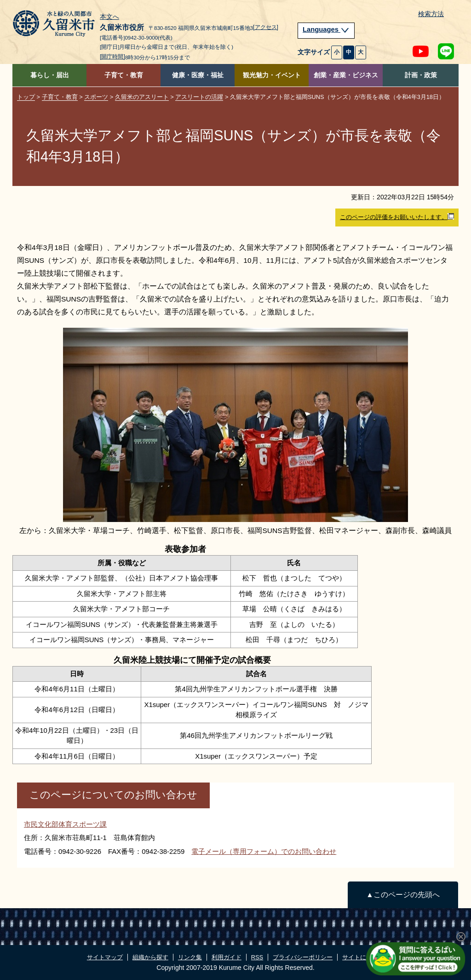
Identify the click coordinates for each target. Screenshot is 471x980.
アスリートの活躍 (199, 97)
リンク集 (190, 957)
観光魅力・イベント (272, 75)
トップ (26, 97)
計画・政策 (421, 75)
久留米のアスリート (142, 97)
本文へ (109, 17)
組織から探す (150, 957)
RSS (257, 957)
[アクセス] (266, 27)
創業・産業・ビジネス (346, 75)
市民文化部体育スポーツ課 (65, 824)
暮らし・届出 (50, 75)
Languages (326, 29)
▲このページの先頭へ (403, 895)
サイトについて (363, 957)
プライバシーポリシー (303, 957)
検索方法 (431, 14)
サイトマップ (105, 957)
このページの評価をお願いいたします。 (397, 217)
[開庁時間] (112, 57)
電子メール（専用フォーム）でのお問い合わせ (264, 851)
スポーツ (96, 97)
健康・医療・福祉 (198, 75)
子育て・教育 (124, 75)
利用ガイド (227, 957)
